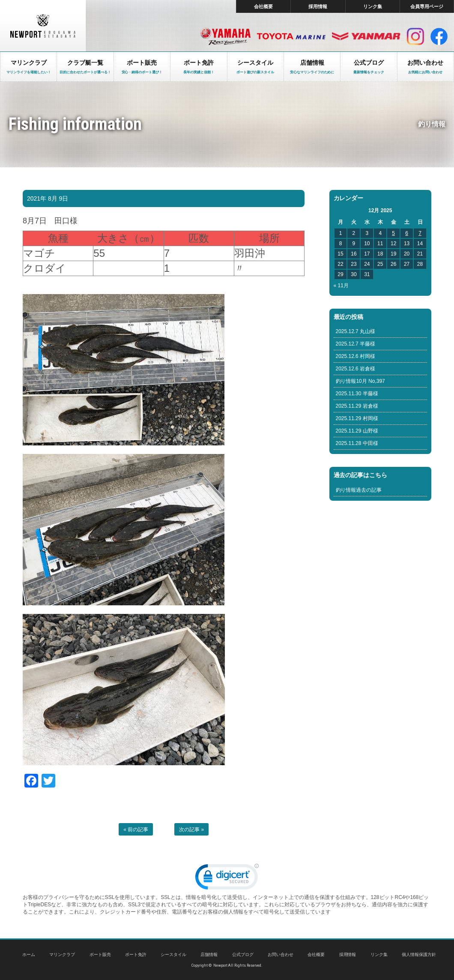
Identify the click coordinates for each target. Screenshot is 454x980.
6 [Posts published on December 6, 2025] (407, 233)
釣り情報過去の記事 (359, 490)
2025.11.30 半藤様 (357, 394)
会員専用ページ (427, 6)
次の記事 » (191, 830)
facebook (439, 36)
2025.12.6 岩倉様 (356, 369)
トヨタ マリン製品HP (291, 36)
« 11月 (341, 286)
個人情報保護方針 (419, 954)
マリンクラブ (62, 954)
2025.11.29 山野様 (357, 431)
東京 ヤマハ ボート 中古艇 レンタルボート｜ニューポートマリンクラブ (43, 26)
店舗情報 (209, 954)
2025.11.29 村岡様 (357, 418)
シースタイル (173, 954)
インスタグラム (415, 36)
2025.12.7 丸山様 (356, 331)
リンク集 (373, 6)
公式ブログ (243, 954)
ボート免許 (136, 954)
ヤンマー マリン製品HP (366, 36)
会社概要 (263, 6)
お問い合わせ (281, 954)
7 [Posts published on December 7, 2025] (420, 233)
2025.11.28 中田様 (357, 443)
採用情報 (318, 6)
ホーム (29, 954)
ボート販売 (100, 954)
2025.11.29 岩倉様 (357, 406)
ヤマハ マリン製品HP (226, 36)
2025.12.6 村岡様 (356, 356)
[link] (227, 879)
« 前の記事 (136, 830)
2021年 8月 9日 (48, 198)
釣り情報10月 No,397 (360, 381)
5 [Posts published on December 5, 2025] (393, 233)
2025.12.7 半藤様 (356, 344)
